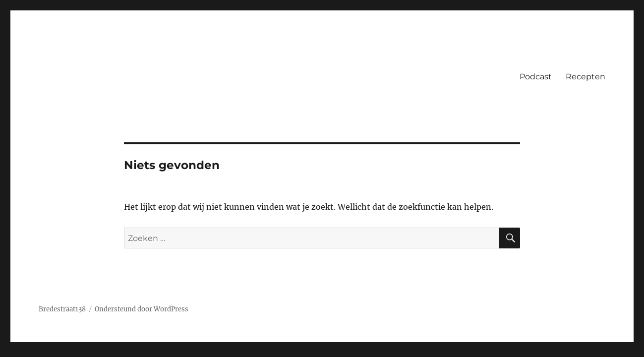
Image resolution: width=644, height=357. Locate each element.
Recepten (585, 77)
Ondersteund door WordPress (142, 309)
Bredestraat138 (62, 309)
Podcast (536, 77)
